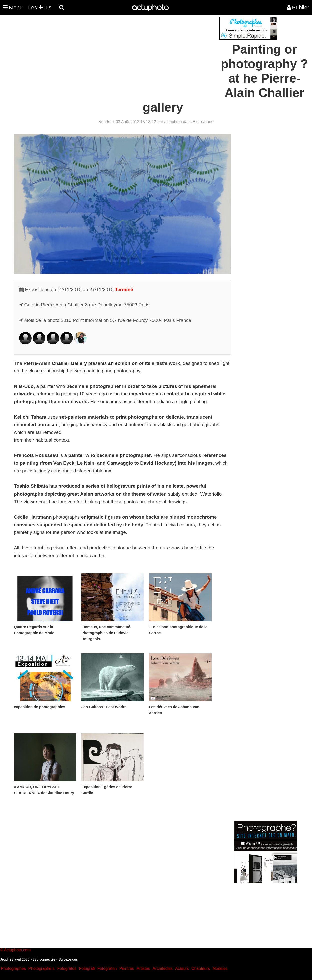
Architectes (163, 969)
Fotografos (67, 969)
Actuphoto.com (17, 950)
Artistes (143, 969)
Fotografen (107, 969)
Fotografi (87, 969)
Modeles (220, 969)
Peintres (127, 969)
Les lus (40, 7)
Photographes (13, 969)
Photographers (41, 969)
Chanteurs (201, 969)
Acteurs (182, 969)
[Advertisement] (126, 52)
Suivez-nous (68, 959)
